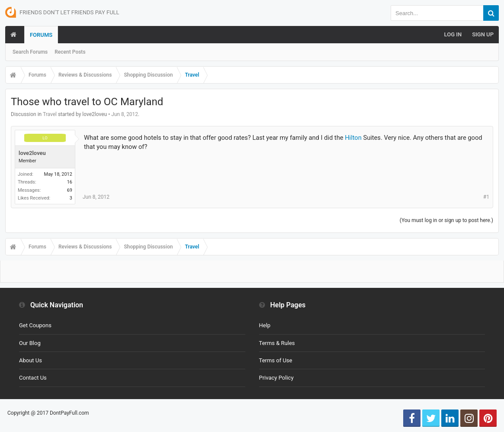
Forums (41, 35)
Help (265, 325)
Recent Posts (70, 52)
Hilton (353, 138)
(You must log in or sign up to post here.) (446, 220)
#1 (486, 197)
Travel (50, 114)
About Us (30, 360)
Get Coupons (35, 325)
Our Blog (30, 343)
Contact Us (33, 378)
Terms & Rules (277, 343)
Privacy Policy (276, 378)
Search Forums (30, 52)
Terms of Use (276, 360)
